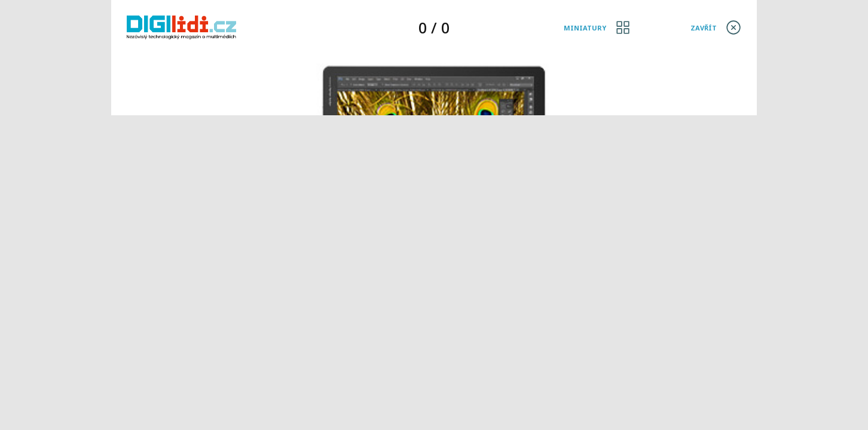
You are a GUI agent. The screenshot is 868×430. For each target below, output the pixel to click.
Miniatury (585, 28)
